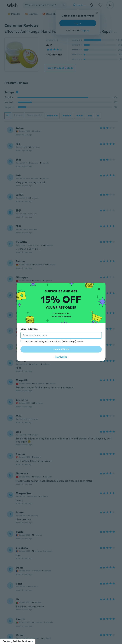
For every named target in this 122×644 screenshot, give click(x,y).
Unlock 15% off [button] (61, 349)
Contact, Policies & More (19, 641)
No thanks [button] (61, 357)
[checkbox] (22, 341)
